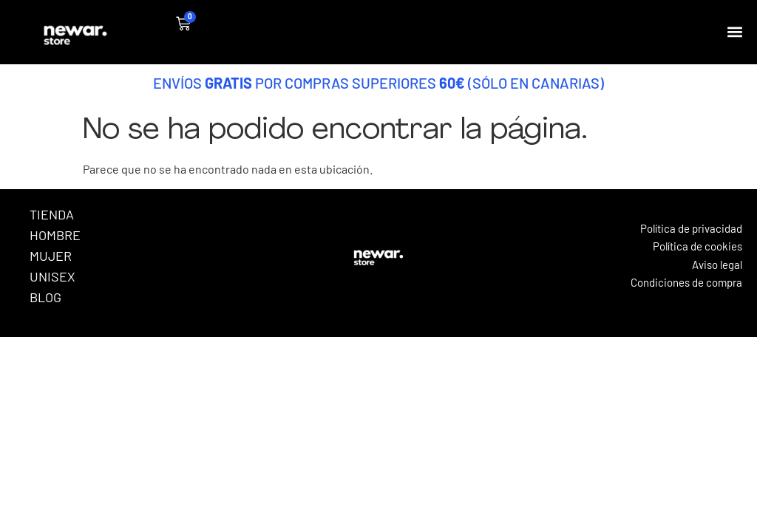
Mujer (51, 256)
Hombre (55, 235)
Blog (45, 297)
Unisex (52, 276)
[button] (735, 32)
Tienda (52, 214)
